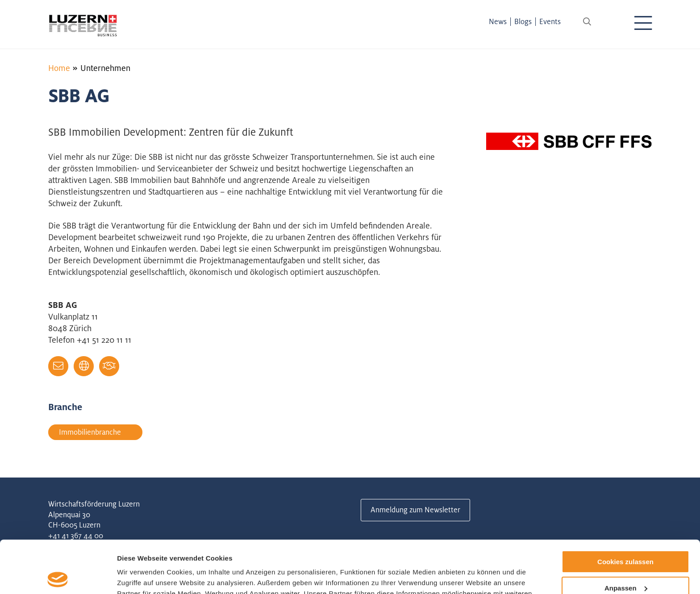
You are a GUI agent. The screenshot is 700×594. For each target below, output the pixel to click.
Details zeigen (140, 576)
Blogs (523, 21)
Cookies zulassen (625, 509)
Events (550, 21)
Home (59, 68)
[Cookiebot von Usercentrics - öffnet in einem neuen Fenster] (58, 577)
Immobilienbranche (90, 432)
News (498, 21)
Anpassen (626, 536)
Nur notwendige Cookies (625, 562)
